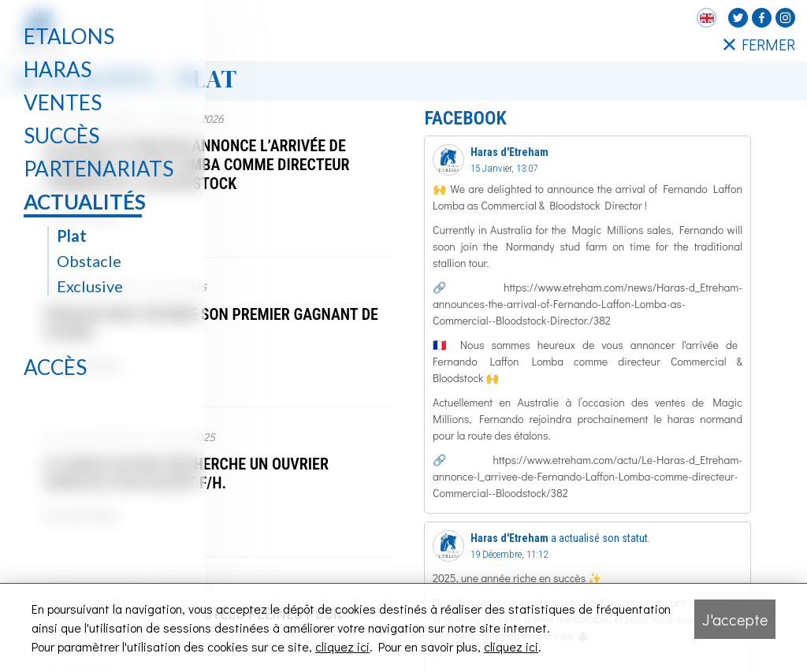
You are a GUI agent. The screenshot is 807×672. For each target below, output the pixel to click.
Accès (55, 367)
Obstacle (89, 261)
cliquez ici (342, 646)
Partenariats (99, 169)
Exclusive (90, 286)
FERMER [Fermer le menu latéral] (759, 44)
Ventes (63, 102)
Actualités (85, 202)
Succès (61, 136)
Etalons (69, 36)
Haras (58, 69)
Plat (72, 236)
